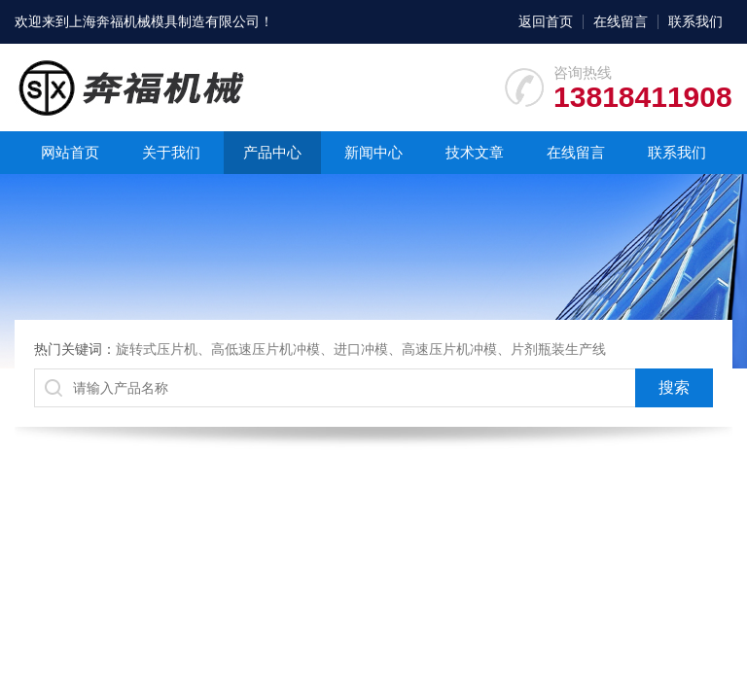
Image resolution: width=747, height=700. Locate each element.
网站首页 (70, 152)
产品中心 (272, 152)
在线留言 (621, 21)
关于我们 (171, 152)
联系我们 (695, 21)
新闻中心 (373, 152)
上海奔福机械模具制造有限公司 (164, 21)
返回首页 (546, 21)
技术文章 (475, 152)
